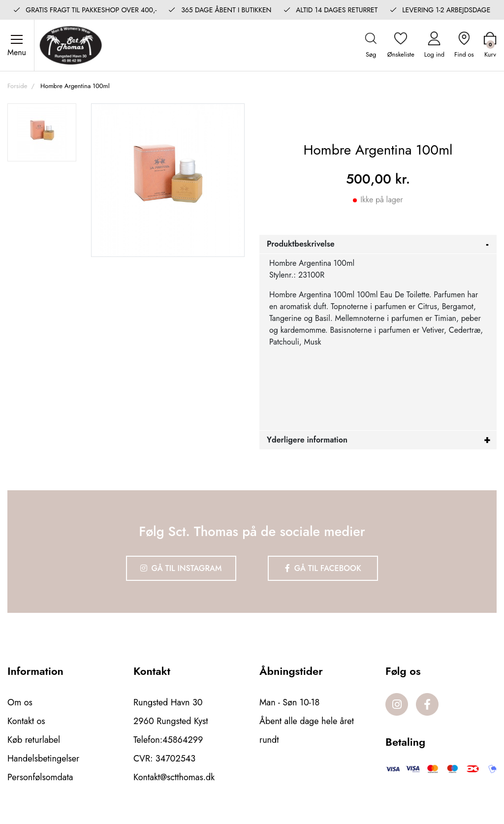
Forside (17, 86)
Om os (20, 702)
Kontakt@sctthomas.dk (174, 777)
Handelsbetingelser (43, 759)
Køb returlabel (34, 740)
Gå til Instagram (181, 568)
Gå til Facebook (323, 568)
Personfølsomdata (40, 777)
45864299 (183, 740)
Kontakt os (26, 721)
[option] (42, 132)
